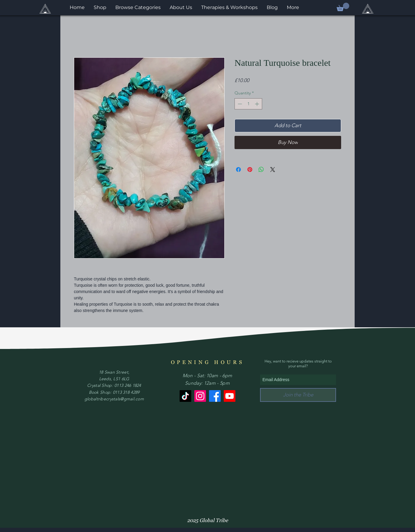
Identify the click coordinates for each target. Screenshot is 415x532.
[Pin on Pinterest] (250, 170)
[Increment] (257, 104)
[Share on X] (273, 170)
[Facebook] (215, 396)
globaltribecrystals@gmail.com (114, 399)
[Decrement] (239, 104)
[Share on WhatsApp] (261, 170)
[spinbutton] (248, 104)
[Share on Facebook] (238, 170)
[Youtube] (230, 396)
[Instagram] (200, 396)
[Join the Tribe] (298, 395)
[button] (343, 7)
